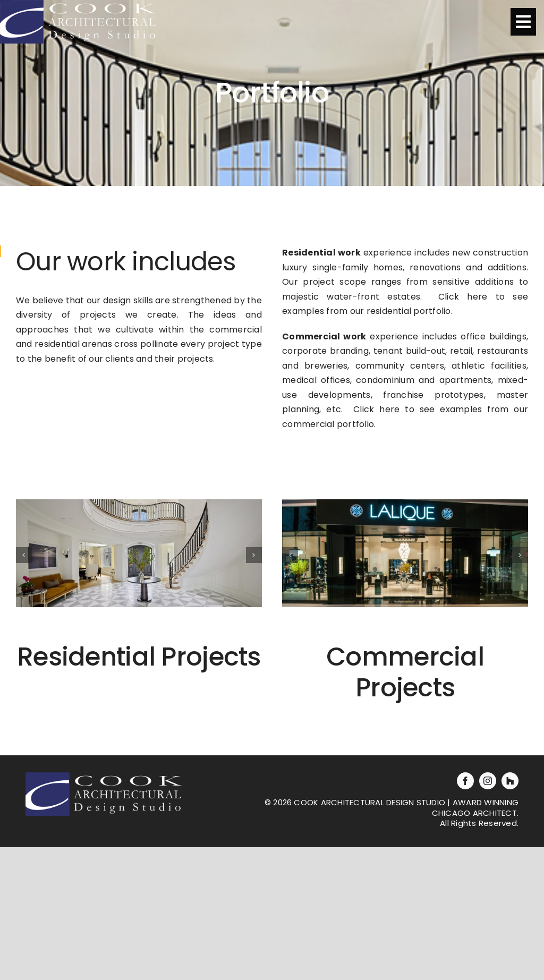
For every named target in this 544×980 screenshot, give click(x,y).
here (477, 297)
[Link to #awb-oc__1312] (523, 22)
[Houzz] (510, 781)
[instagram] (488, 781)
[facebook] (465, 781)
